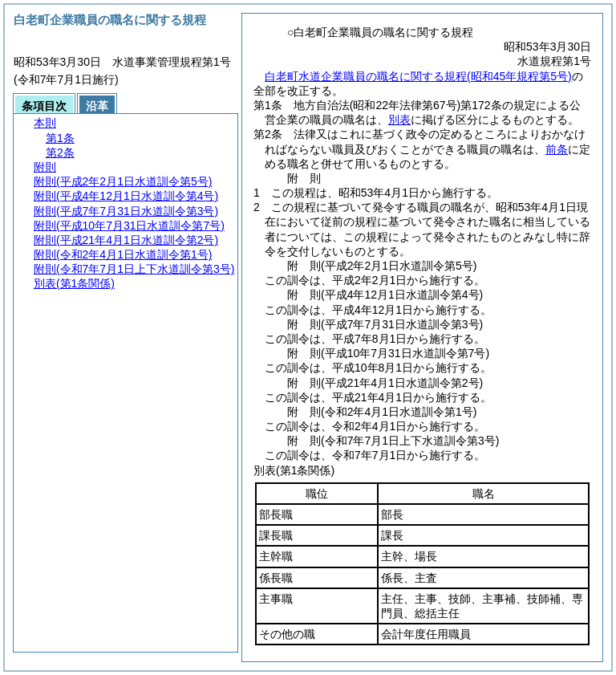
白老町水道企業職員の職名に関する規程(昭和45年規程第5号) (418, 76)
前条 (557, 149)
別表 (399, 120)
